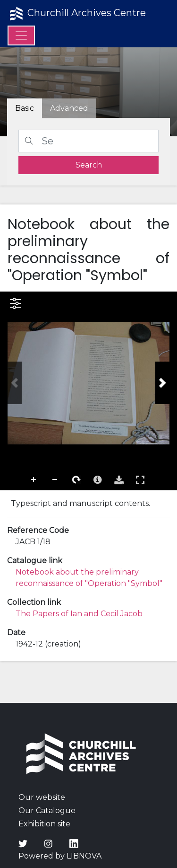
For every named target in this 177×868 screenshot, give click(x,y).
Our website (42, 797)
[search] (88, 165)
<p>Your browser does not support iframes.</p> (88, 391)
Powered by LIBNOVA (60, 856)
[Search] (88, 141)
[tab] (69, 108)
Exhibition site (44, 824)
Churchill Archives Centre (77, 14)
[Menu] (21, 35)
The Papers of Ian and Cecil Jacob (79, 614)
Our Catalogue (47, 810)
